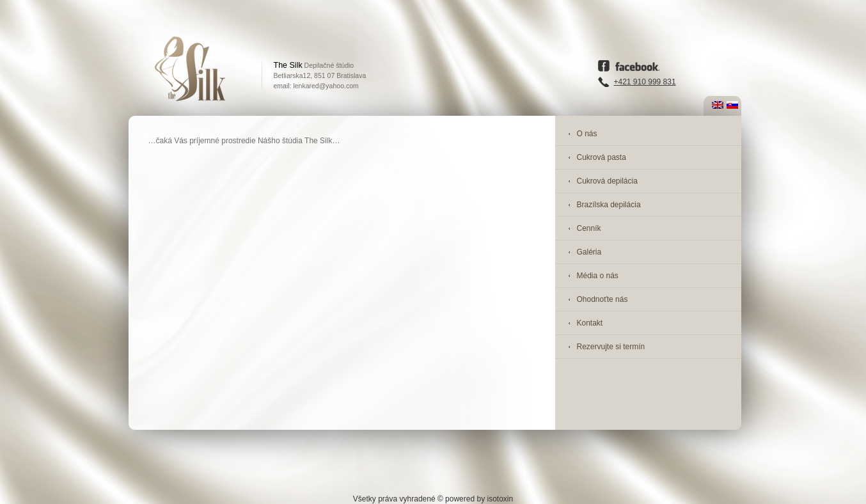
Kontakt (590, 323)
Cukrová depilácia (607, 181)
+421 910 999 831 (645, 82)
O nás (587, 134)
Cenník (589, 228)
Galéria (589, 252)
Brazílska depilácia (609, 205)
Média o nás (598, 276)
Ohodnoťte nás (602, 299)
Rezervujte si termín (611, 347)
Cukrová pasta (602, 157)
